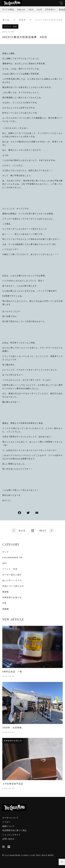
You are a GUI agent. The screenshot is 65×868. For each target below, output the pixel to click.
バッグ (39, 9)
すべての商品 (8, 9)
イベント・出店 (10, 26)
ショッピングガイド (11, 835)
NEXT (43, 531)
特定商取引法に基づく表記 (14, 830)
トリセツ (6, 822)
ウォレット (21, 9)
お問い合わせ (8, 839)
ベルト (31, 9)
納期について (8, 826)
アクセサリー (50, 9)
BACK (22, 531)
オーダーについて (10, 818)
